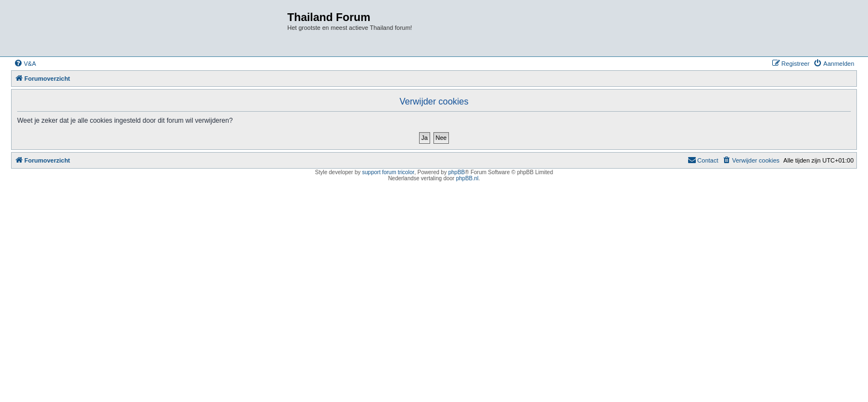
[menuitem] (25, 64)
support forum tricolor (388, 172)
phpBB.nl (467, 178)
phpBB (457, 172)
